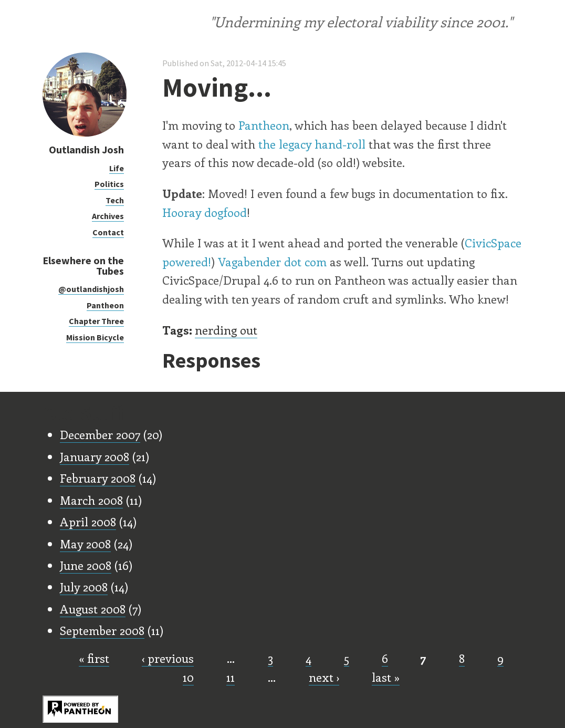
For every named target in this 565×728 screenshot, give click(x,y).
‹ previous (168, 658)
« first (94, 658)
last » (386, 677)
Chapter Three (96, 321)
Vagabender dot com (272, 262)
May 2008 (85, 544)
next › (324, 677)
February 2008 (98, 478)
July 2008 (84, 587)
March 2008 (91, 500)
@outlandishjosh (91, 289)
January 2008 (95, 456)
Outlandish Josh (86, 149)
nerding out (226, 330)
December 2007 (100, 434)
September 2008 (102, 630)
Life (117, 168)
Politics (109, 184)
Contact (108, 232)
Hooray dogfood (205, 212)
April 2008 (88, 522)
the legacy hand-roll (312, 144)
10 (188, 677)
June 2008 (86, 565)
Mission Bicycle (95, 337)
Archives (108, 216)
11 (231, 677)
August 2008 (93, 609)
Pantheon (105, 305)
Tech (115, 200)
